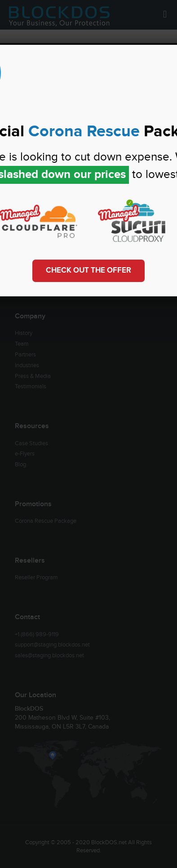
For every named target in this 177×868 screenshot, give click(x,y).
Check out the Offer (88, 270)
